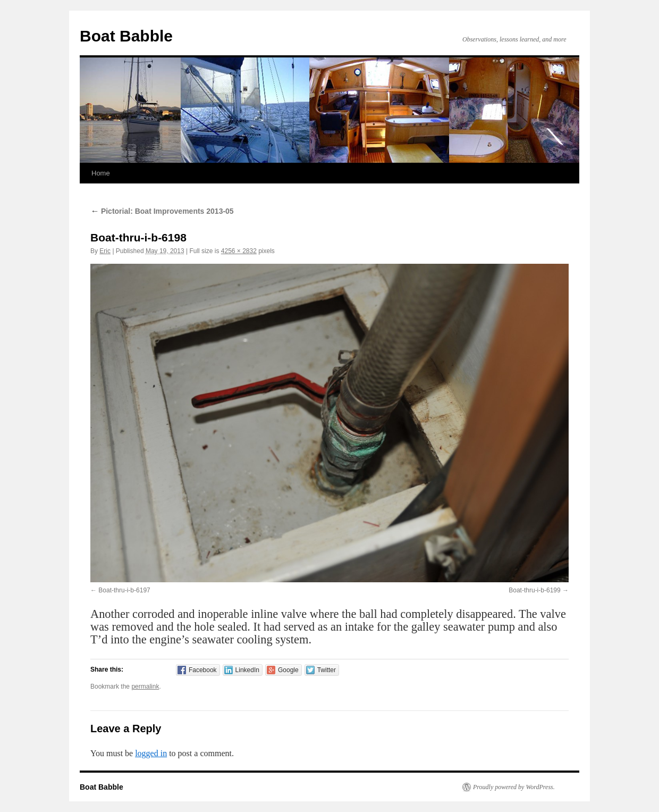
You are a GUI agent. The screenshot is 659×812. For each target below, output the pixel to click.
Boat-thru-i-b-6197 (124, 590)
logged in (151, 753)
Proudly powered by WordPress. (514, 787)
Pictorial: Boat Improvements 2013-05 (162, 211)
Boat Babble (126, 36)
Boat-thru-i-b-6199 (534, 590)
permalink (145, 687)
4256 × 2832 (239, 251)
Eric (105, 251)
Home (101, 173)
